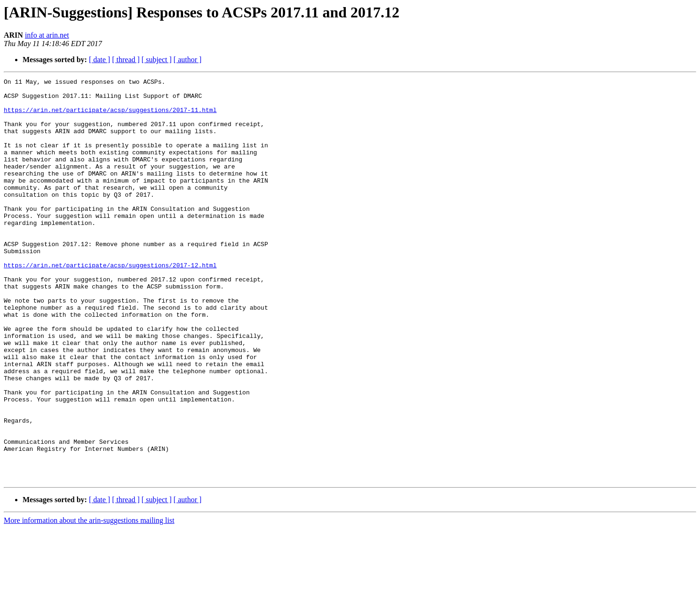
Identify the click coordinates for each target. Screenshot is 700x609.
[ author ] (188, 60)
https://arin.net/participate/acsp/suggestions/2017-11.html (110, 117)
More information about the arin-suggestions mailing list (89, 601)
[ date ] (99, 60)
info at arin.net (47, 35)
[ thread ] (126, 60)
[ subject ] (157, 60)
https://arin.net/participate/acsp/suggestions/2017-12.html (110, 303)
